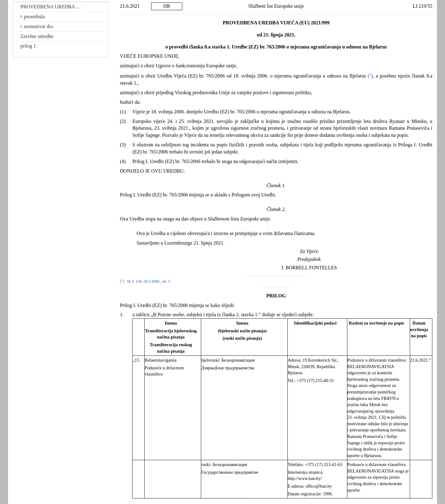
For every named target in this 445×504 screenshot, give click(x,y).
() (370, 76)
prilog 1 (28, 46)
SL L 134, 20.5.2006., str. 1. (149, 281)
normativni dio (37, 26)
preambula (33, 17)
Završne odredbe (37, 36)
